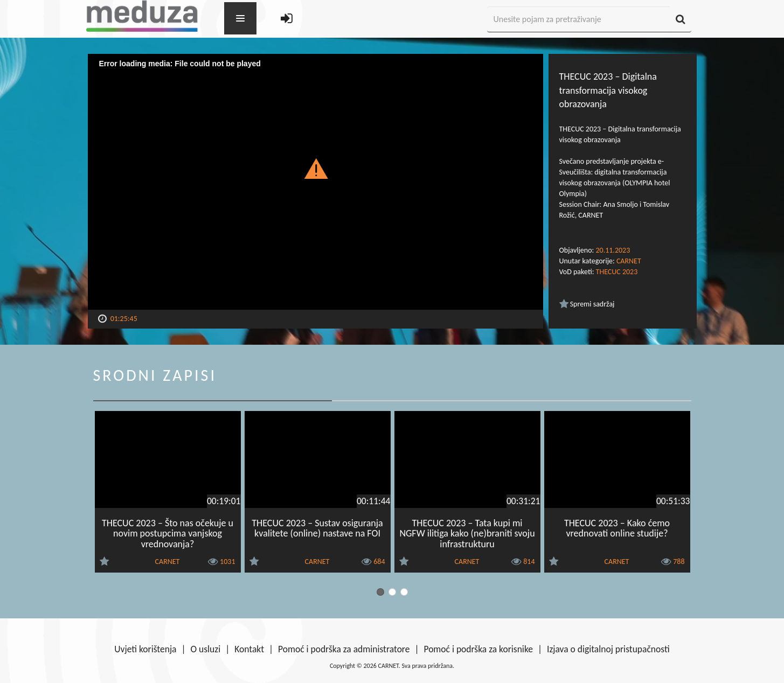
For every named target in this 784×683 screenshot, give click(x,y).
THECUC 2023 (617, 272)
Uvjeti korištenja (145, 649)
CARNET (629, 261)
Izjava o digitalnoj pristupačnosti (608, 649)
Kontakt (249, 649)
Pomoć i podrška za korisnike (478, 649)
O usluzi (206, 649)
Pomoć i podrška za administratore (344, 649)
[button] (315, 168)
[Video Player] (315, 182)
